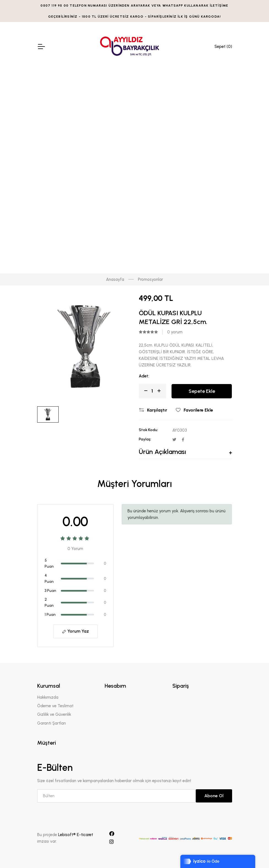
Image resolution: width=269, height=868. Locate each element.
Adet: (144, 376)
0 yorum (175, 332)
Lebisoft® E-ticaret (76, 835)
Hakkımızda (48, 697)
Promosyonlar (150, 279)
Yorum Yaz (75, 631)
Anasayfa (115, 279)
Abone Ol (214, 796)
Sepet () (223, 47)
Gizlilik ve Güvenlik (54, 714)
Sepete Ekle (202, 391)
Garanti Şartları (51, 723)
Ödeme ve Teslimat (55, 706)
